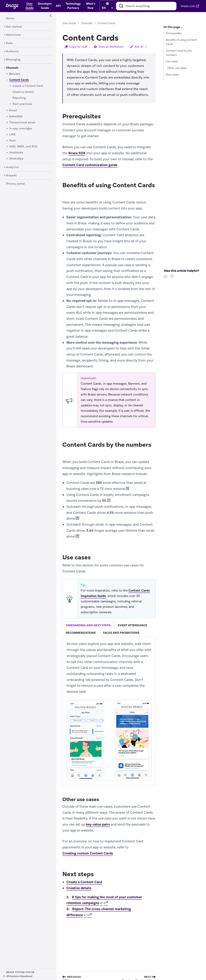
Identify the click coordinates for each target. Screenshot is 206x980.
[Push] (12, 141)
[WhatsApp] (16, 159)
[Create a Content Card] (28, 86)
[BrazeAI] (11, 176)
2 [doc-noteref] (77, 518)
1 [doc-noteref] (127, 488)
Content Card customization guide (90, 165)
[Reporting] (19, 98)
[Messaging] (13, 60)
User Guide (69, 23)
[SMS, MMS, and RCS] (23, 147)
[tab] (88, 625)
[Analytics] (12, 167)
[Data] (9, 43)
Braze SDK (77, 153)
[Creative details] (23, 92)
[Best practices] (22, 104)
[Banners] (15, 74)
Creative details (79, 888)
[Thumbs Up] (166, 278)
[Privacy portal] (15, 184)
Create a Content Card (84, 882)
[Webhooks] (16, 153)
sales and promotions (121, 633)
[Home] (10, 18)
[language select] (107, 8)
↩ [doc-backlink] (101, 903)
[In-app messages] (21, 129)
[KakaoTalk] (16, 116)
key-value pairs (98, 824)
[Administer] (13, 35)
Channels (87, 23)
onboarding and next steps (88, 625)
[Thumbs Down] (173, 278)
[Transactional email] (22, 123)
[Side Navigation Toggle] (51, 16)
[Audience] (12, 51)
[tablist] (109, 629)
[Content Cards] (18, 80)
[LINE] (12, 135)
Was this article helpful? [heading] (181, 271)
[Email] (13, 110)
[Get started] (14, 27)
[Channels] (12, 68)
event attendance (133, 625)
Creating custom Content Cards (88, 853)
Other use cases (177, 68)
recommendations (81, 633)
